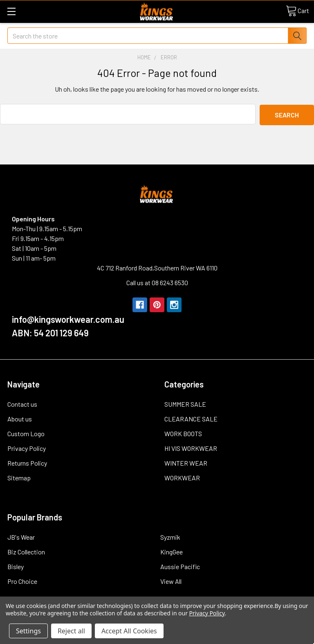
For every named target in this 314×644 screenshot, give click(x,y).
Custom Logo (26, 433)
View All (171, 580)
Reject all (71, 631)
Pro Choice (22, 580)
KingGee (172, 551)
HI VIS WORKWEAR (191, 447)
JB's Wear (21, 536)
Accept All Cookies (129, 631)
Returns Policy (27, 462)
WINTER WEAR (186, 462)
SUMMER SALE (185, 403)
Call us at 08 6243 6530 (157, 282)
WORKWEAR (182, 477)
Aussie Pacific (180, 566)
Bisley (16, 566)
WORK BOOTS (183, 433)
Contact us (22, 403)
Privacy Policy (27, 447)
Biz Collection (26, 551)
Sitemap (19, 477)
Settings (28, 631)
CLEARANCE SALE (191, 418)
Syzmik (170, 536)
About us (20, 418)
